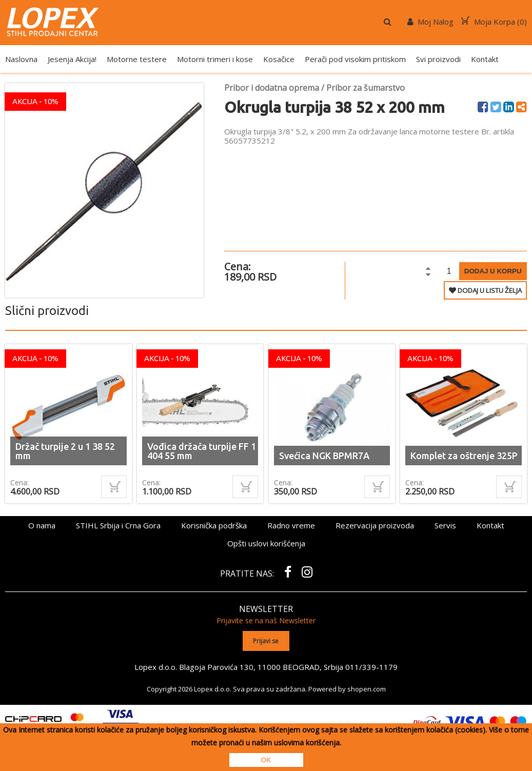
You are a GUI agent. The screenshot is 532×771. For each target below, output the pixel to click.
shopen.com (367, 689)
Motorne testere (137, 59)
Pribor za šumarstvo (366, 88)
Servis (445, 525)
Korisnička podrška (214, 525)
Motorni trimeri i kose (215, 59)
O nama (42, 525)
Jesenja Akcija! (72, 59)
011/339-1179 (371, 667)
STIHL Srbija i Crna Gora (118, 525)
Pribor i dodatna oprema (272, 88)
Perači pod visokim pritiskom (355, 59)
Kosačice (279, 59)
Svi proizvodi (438, 59)
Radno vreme (291, 525)
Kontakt (485, 59)
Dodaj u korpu (493, 271)
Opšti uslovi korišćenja (266, 543)
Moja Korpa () (494, 22)
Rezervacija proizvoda (375, 525)
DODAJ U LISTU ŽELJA (485, 290)
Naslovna (21, 59)
